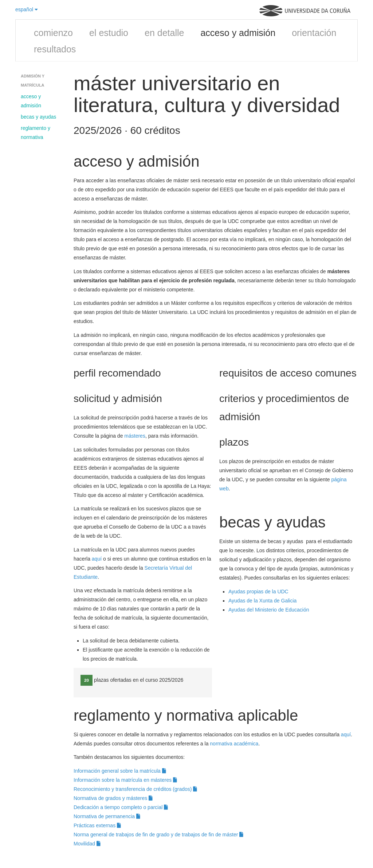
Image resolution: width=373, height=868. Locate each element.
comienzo (53, 33)
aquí (97, 559)
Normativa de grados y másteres (113, 798)
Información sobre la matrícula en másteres (125, 780)
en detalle (164, 33)
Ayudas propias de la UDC (258, 592)
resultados (55, 49)
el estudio (109, 33)
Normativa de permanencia (107, 816)
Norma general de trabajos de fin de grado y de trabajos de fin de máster (158, 835)
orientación (314, 33)
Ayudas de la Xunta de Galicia (262, 601)
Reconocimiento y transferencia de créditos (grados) (135, 789)
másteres (135, 436)
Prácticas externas (97, 825)
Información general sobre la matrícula (120, 771)
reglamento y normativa (36, 133)
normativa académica (234, 744)
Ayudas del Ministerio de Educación (269, 610)
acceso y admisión (238, 33)
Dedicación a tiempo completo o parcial (121, 807)
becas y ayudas (38, 117)
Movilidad (87, 844)
